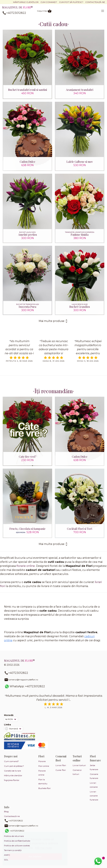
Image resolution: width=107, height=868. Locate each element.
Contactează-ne (95, 2)
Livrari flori (61, 765)
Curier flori (61, 770)
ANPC (7, 855)
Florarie (42, 761)
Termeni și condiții (13, 850)
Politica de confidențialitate (17, 841)
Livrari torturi (79, 765)
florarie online (26, 566)
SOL (6, 860)
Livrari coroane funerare (94, 796)
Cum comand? (49, 2)
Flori (41, 756)
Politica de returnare (14, 836)
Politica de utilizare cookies (17, 846)
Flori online (44, 766)
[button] (103, 11)
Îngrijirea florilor (12, 780)
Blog (6, 811)
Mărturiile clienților (26, 2)
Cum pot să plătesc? (71, 2)
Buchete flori (44, 788)
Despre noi (11, 756)
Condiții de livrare (12, 771)
